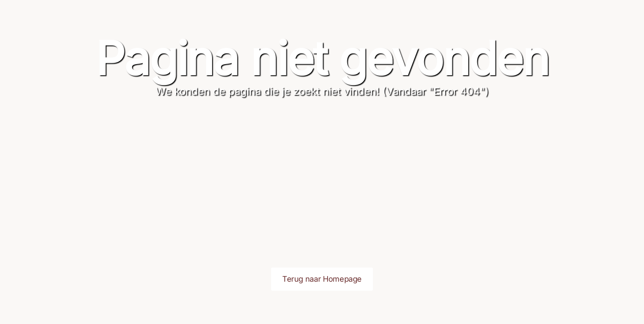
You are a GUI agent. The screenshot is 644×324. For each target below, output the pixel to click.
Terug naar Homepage (322, 279)
